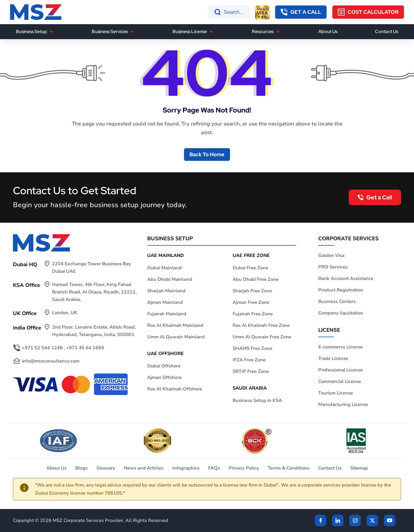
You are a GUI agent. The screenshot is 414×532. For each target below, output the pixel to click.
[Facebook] (321, 520)
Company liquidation (341, 313)
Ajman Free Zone (251, 302)
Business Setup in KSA (257, 401)
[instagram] (355, 520)
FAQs (214, 468)
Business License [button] (190, 32)
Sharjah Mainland (166, 291)
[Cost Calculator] (368, 12)
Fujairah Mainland (167, 314)
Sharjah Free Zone (252, 291)
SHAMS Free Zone (252, 348)
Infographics (186, 468)
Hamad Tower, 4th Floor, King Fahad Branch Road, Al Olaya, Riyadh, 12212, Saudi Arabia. (94, 292)
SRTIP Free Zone (251, 371)
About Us (328, 32)
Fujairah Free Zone (253, 314)
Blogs (82, 468)
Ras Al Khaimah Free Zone (261, 325)
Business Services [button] (110, 32)
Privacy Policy (244, 468)
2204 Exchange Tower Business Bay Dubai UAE (92, 268)
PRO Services (333, 267)
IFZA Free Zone (249, 360)
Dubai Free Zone (250, 268)
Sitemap (359, 468)
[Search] (229, 12)
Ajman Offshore (164, 377)
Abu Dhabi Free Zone (256, 279)
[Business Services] (132, 32)
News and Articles (144, 468)
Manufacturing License (343, 405)
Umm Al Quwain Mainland (176, 337)
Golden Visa (331, 255)
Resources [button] (263, 32)
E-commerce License (341, 347)
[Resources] (278, 32)
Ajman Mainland (165, 302)
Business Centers (337, 302)
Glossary (106, 468)
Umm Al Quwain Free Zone (262, 337)
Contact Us (387, 32)
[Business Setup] (51, 32)
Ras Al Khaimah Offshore (175, 389)
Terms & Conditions (289, 468)
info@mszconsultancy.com (51, 361)
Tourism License (336, 393)
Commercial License (340, 382)
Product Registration (341, 290)
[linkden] (338, 520)
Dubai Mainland (164, 268)
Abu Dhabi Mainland (170, 279)
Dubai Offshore (164, 366)
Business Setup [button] (31, 32)
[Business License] (211, 32)
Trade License (333, 359)
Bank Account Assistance (346, 279)
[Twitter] (372, 520)
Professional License (341, 370)
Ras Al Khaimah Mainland (175, 325)
